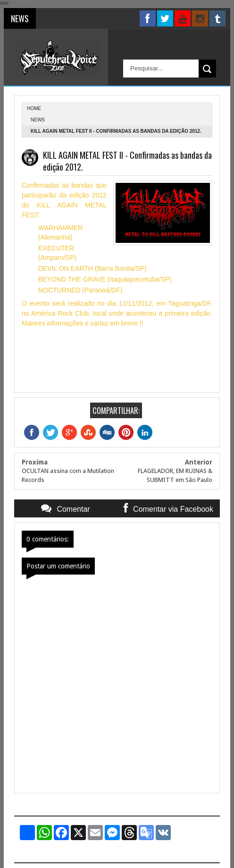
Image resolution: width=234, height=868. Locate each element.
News (38, 120)
